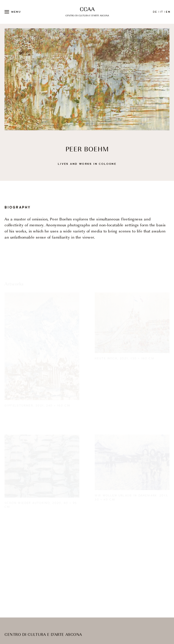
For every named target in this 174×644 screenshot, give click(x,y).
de (155, 12)
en (168, 12)
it (162, 12)
